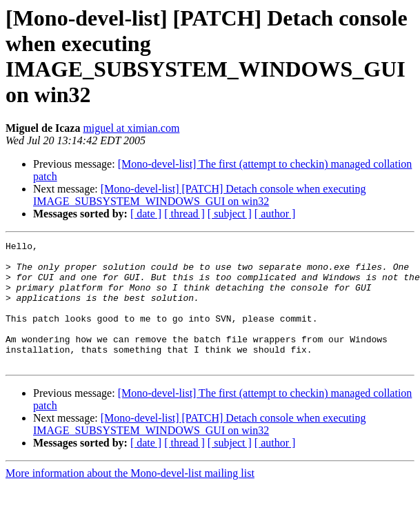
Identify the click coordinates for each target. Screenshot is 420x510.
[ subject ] (230, 214)
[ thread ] (184, 214)
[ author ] (275, 214)
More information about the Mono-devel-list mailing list (130, 498)
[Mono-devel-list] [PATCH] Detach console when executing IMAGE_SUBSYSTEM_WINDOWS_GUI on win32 (199, 195)
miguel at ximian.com (131, 128)
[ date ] (146, 214)
